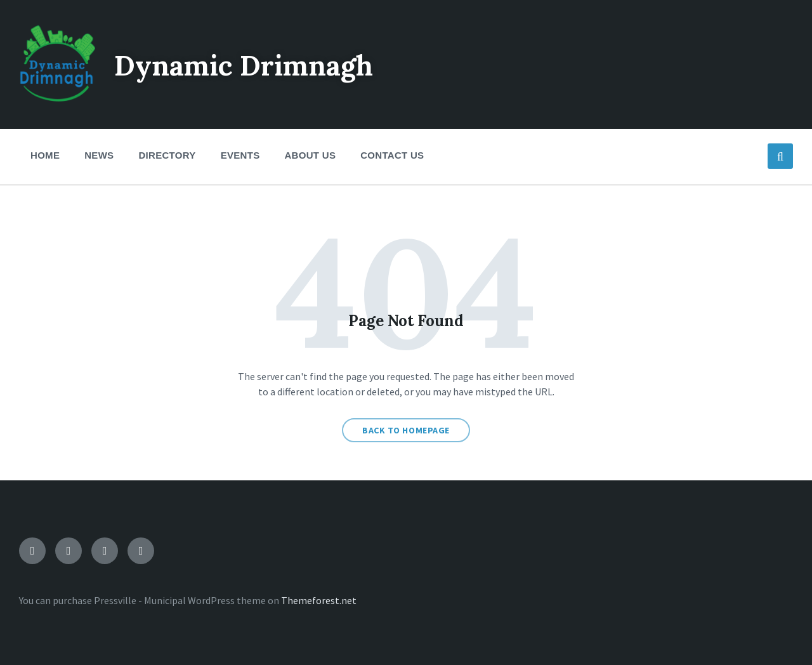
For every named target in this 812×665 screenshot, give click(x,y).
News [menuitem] (99, 155)
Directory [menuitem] (167, 155)
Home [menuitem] (45, 155)
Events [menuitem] (240, 155)
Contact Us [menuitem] (392, 155)
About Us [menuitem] (310, 155)
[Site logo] (57, 98)
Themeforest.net (319, 600)
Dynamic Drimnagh (259, 64)
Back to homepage (406, 430)
